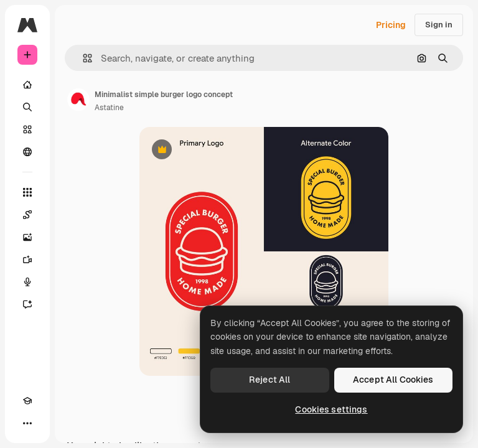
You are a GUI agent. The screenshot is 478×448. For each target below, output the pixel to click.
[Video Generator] (27, 259)
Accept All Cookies (393, 380)
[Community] (27, 152)
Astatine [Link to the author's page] (109, 108)
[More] (27, 423)
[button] (82, 58)
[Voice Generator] (27, 282)
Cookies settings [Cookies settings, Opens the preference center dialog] (331, 409)
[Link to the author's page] (78, 100)
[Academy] (27, 401)
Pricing (391, 25)
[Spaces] (27, 215)
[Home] (27, 85)
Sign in (439, 25)
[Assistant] (27, 304)
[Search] (27, 107)
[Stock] (27, 129)
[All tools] (27, 192)
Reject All (269, 380)
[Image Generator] (27, 237)
